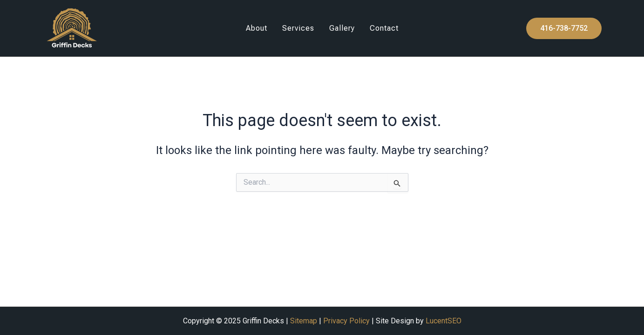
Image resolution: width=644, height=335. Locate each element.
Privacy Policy (346, 321)
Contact (384, 28)
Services (298, 28)
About (257, 28)
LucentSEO (444, 321)
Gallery (342, 28)
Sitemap (304, 321)
